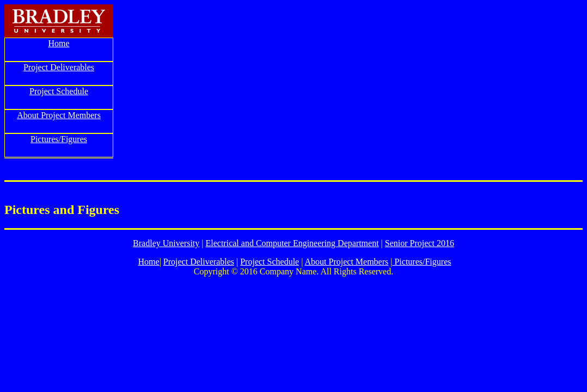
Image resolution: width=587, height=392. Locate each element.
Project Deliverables (59, 67)
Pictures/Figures (59, 139)
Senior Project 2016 (420, 243)
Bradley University (166, 243)
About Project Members (59, 115)
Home (59, 43)
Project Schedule (59, 91)
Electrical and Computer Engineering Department (292, 243)
